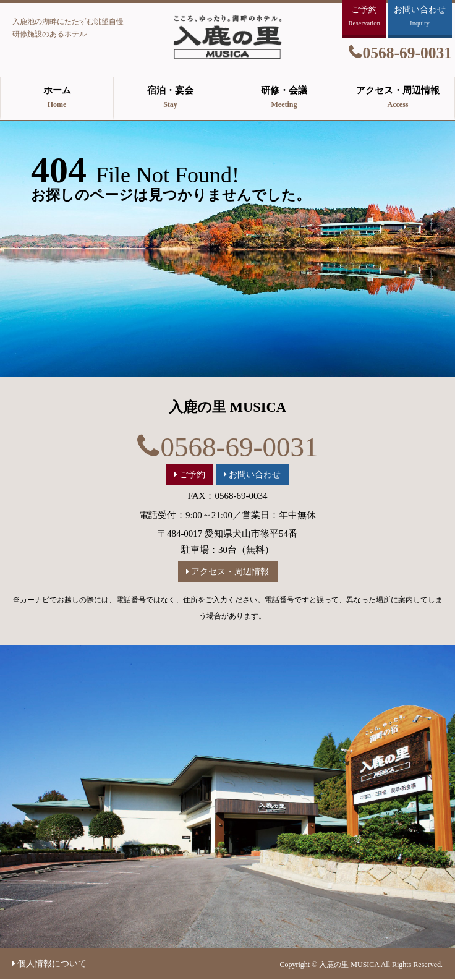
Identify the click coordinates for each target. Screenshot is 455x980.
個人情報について (52, 964)
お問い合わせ (255, 475)
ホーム (57, 98)
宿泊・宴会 (170, 98)
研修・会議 (284, 98)
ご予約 (192, 475)
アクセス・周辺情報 (398, 98)
